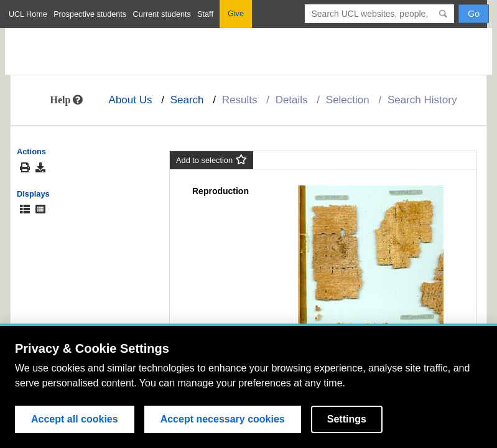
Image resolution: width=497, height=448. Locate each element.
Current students (162, 14)
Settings (347, 419)
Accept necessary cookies (223, 419)
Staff (205, 14)
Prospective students (90, 14)
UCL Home (28, 14)
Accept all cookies (75, 419)
